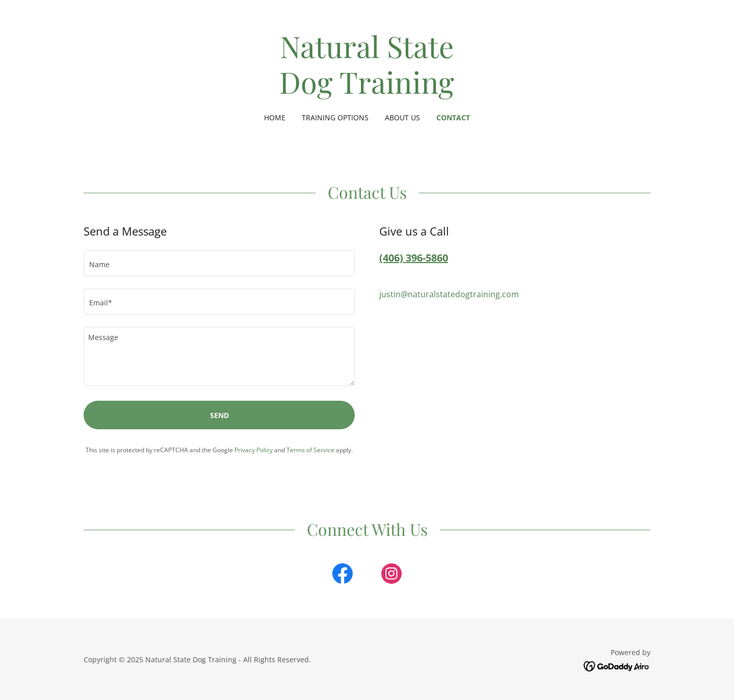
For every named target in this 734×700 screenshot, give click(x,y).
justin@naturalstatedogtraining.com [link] (449, 294)
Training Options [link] (335, 118)
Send (219, 415)
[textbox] (219, 263)
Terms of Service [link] (310, 450)
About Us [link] (402, 118)
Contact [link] (453, 118)
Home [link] (275, 118)
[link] (367, 91)
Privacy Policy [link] (254, 450)
